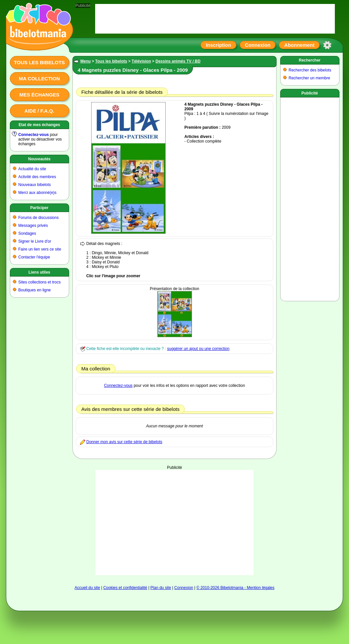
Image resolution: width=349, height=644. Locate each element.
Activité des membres (37, 177)
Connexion (258, 45)
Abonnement (299, 45)
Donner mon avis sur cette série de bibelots (124, 442)
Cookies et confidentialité (125, 588)
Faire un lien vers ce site (40, 249)
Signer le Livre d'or (35, 241)
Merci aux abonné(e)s (38, 193)
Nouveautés (39, 159)
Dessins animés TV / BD (178, 61)
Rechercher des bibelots (310, 70)
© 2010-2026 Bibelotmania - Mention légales (236, 588)
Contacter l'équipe (34, 257)
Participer (39, 208)
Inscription (218, 45)
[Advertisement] (174, 523)
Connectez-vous (34, 135)
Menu (85, 61)
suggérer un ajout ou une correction (198, 349)
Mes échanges (40, 95)
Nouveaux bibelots (35, 185)
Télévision (141, 61)
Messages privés (33, 226)
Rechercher (309, 60)
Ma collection (39, 79)
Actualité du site (32, 169)
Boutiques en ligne (35, 290)
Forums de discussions (39, 218)
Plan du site (161, 588)
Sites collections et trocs (40, 282)
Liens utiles (39, 272)
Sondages (27, 233)
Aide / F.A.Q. (39, 111)
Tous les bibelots (39, 62)
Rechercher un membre (309, 78)
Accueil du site (87, 588)
